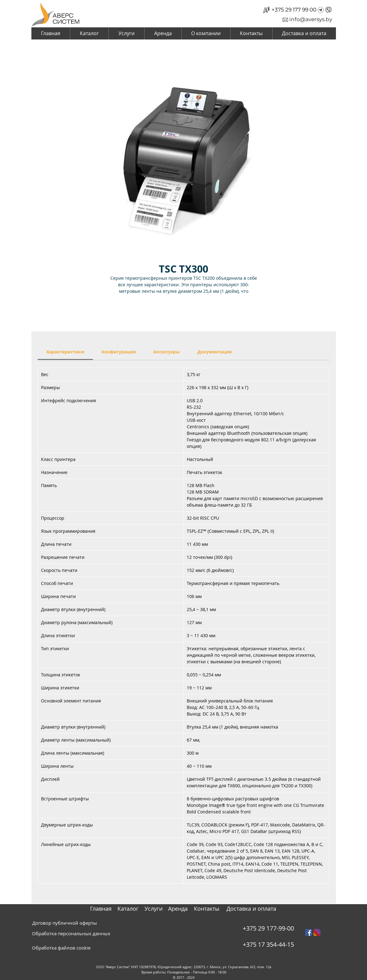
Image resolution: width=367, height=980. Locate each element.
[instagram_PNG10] (317, 932)
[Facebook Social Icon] (309, 932)
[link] (65, 352)
